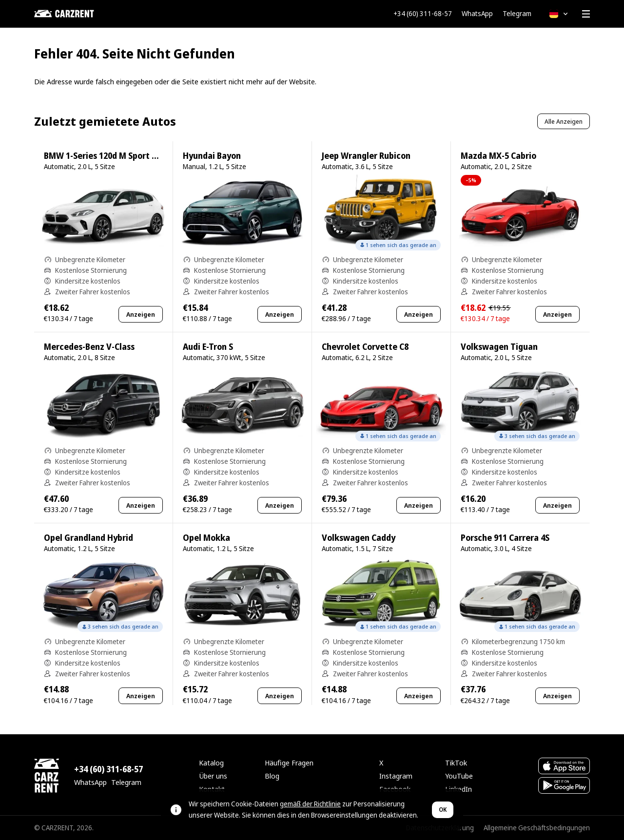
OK (443, 810)
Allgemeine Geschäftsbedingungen (537, 828)
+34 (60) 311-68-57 (423, 14)
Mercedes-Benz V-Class (89, 347)
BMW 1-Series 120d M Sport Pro (104, 156)
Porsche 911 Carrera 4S (505, 538)
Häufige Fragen (289, 763)
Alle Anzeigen (564, 121)
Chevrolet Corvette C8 (365, 347)
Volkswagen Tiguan (499, 347)
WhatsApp (477, 14)
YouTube (459, 776)
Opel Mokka (206, 538)
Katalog (211, 763)
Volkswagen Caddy (359, 538)
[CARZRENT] (83, 14)
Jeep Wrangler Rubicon (366, 156)
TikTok (456, 763)
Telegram (517, 14)
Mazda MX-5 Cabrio (498, 156)
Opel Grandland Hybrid (88, 538)
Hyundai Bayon (212, 156)
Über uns (213, 776)
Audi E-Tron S (208, 347)
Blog (272, 776)
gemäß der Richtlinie (310, 804)
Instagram (396, 776)
